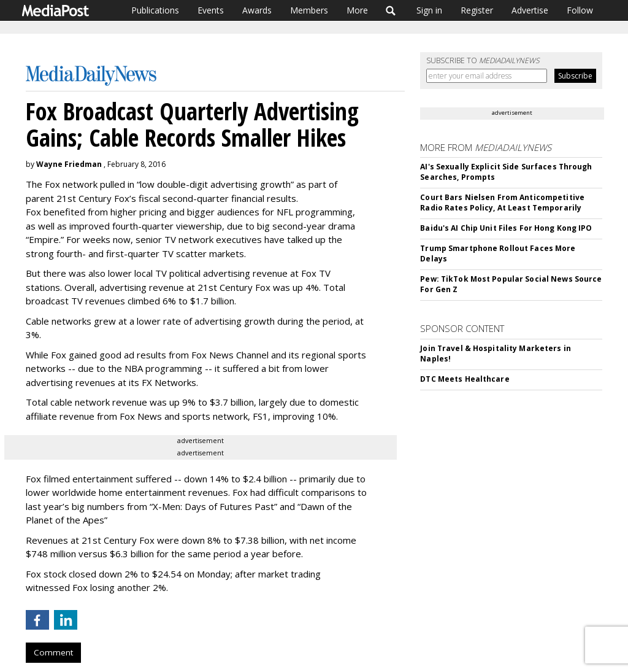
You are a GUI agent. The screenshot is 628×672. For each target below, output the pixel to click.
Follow (580, 10)
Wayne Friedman (69, 164)
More (357, 10)
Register (477, 10)
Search (391, 10)
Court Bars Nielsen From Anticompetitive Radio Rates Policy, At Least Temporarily (502, 203)
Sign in (429, 10)
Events (211, 10)
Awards (257, 10)
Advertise (530, 10)
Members (309, 10)
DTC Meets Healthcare (465, 379)
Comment (53, 652)
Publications (155, 10)
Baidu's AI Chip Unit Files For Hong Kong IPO (506, 228)
